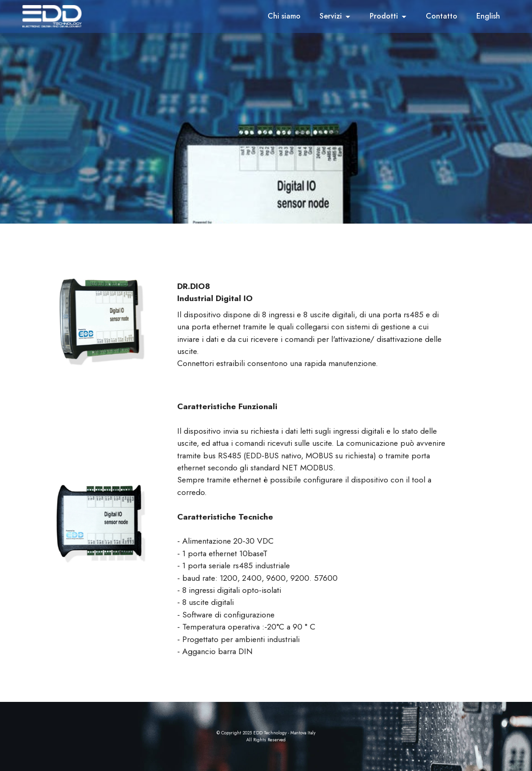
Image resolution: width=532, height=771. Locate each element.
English (488, 16)
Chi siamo (284, 16)
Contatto (442, 16)
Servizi (331, 16)
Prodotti (384, 16)
